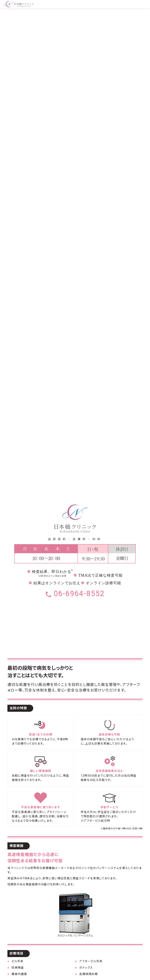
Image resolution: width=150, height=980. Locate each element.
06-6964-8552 (75, 594)
